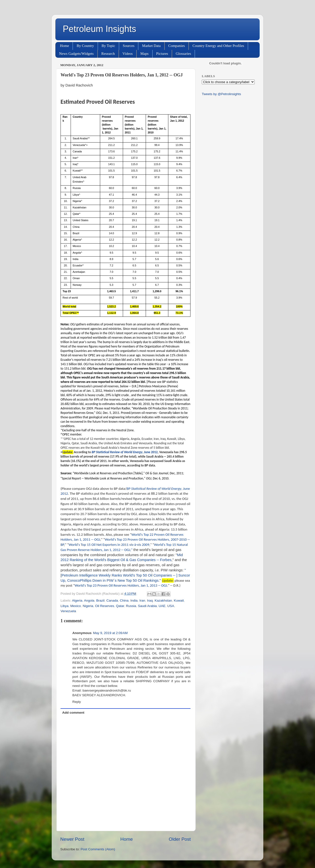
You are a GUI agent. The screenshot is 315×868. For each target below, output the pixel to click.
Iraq (150, 600)
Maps (144, 54)
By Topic (108, 46)
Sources (129, 46)
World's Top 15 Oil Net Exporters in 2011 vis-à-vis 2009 (109, 545)
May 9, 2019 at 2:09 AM (110, 633)
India (134, 600)
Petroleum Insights (99, 29)
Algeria (77, 600)
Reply (77, 702)
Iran (142, 600)
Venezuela (68, 611)
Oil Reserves (104, 606)
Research (108, 54)
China (124, 600)
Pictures (162, 54)
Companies (177, 46)
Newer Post (72, 839)
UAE (162, 606)
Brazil (100, 600)
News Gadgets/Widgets (76, 54)
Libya (64, 606)
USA (171, 606)
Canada (112, 600)
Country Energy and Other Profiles (218, 46)
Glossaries (183, 54)
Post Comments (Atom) (98, 849)
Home (65, 46)
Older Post (180, 839)
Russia (131, 606)
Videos (128, 54)
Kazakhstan (163, 600)
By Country (85, 46)
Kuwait (179, 600)
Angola (89, 600)
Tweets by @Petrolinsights (221, 94)
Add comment (73, 713)
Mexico (76, 606)
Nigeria (88, 606)
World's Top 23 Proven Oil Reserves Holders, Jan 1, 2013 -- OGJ (121, 585)
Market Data (151, 46)
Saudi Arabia (148, 606)
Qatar (120, 606)
